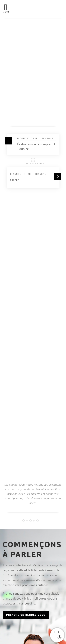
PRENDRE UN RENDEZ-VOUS (26, 615)
